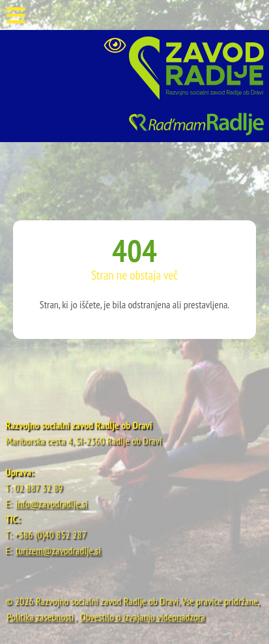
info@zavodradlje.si (52, 503)
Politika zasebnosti (40, 617)
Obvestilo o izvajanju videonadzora (143, 617)
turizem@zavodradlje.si (58, 550)
